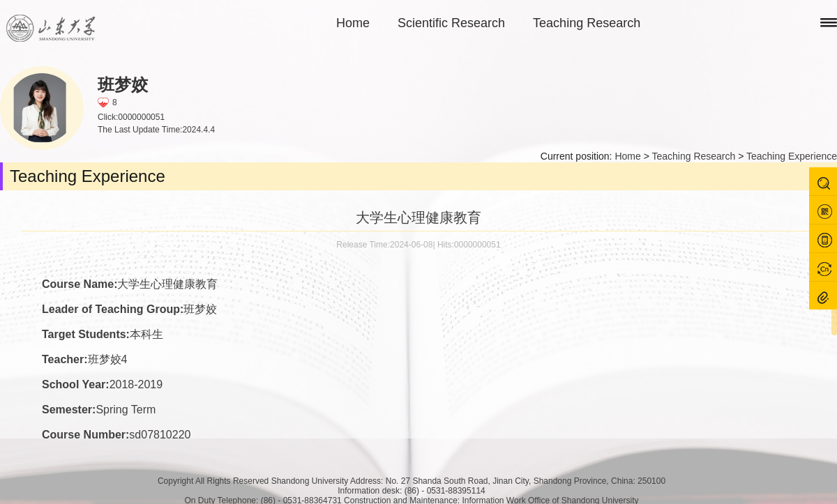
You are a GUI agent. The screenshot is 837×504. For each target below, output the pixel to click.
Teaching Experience (792, 156)
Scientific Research (451, 23)
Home (353, 23)
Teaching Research (587, 23)
